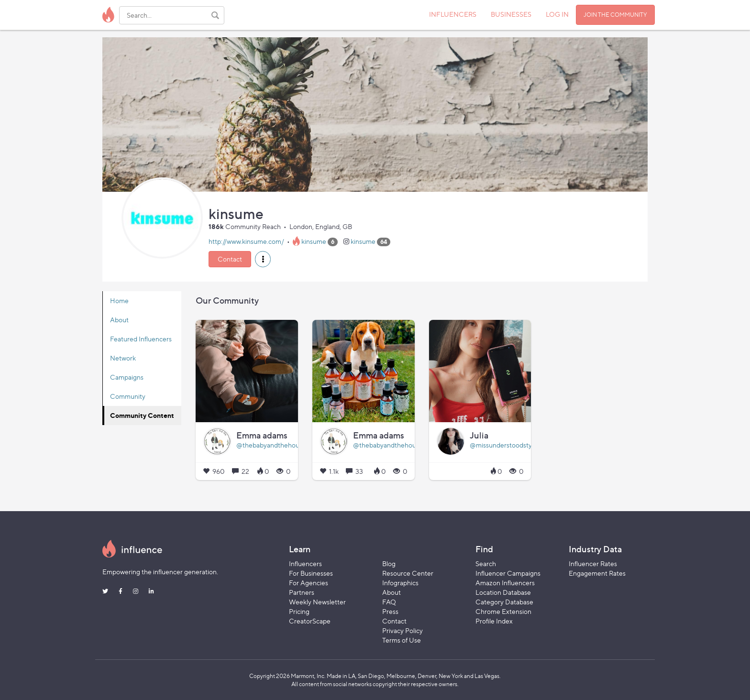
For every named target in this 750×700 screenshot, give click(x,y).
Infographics (400, 583)
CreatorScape (310, 621)
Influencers (305, 563)
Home (119, 301)
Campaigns (127, 377)
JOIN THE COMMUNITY (615, 15)
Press (390, 611)
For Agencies (309, 583)
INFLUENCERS (453, 14)
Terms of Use (402, 640)
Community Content (142, 415)
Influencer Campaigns (508, 573)
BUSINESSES (511, 14)
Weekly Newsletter (317, 602)
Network (123, 358)
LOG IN (557, 14)
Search (486, 563)
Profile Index (494, 621)
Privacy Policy (403, 630)
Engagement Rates (597, 573)
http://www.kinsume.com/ (246, 241)
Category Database (504, 602)
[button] (263, 259)
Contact (230, 259)
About (119, 320)
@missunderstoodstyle (503, 445)
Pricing (299, 611)
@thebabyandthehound (272, 445)
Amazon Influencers (505, 583)
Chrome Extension (503, 611)
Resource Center (408, 573)
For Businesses (311, 573)
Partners (302, 592)
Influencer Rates (593, 563)
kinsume (314, 241)
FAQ (389, 602)
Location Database (503, 592)
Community (128, 396)
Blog (389, 563)
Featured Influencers (141, 339)
